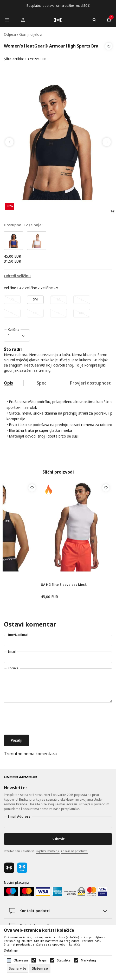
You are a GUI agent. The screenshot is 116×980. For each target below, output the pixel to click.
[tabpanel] (58, 142)
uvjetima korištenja (48, 851)
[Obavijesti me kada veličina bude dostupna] (12, 300)
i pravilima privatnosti (75, 851)
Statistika (64, 960)
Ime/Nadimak (18, 635)
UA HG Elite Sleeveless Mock (64, 585)
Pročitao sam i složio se (46, 851)
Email (12, 651)
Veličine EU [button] (12, 288)
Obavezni (21, 960)
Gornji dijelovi (31, 34)
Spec (41, 383)
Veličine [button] (31, 288)
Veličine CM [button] (50, 288)
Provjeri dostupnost (90, 383)
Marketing (88, 960)
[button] (109, 53)
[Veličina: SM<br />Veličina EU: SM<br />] (35, 300)
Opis (8, 383)
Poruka (13, 668)
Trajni (42, 960)
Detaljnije (11, 951)
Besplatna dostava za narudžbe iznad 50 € (58, 6)
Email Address (19, 816)
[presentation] (43, 719)
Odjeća (10, 34)
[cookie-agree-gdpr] (40, 968)
